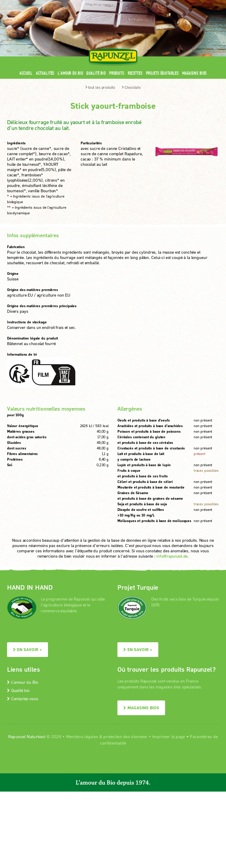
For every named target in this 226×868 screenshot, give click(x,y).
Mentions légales (82, 736)
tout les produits (100, 87)
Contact (169, 4)
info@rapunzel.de (172, 556)
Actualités (45, 73)
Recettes (135, 73)
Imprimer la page (168, 736)
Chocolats (131, 87)
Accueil (26, 73)
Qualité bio (96, 73)
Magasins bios (194, 73)
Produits (117, 73)
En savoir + (28, 649)
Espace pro (107, 4)
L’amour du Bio (22, 682)
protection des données (125, 736)
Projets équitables (162, 73)
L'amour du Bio (70, 73)
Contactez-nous (23, 699)
